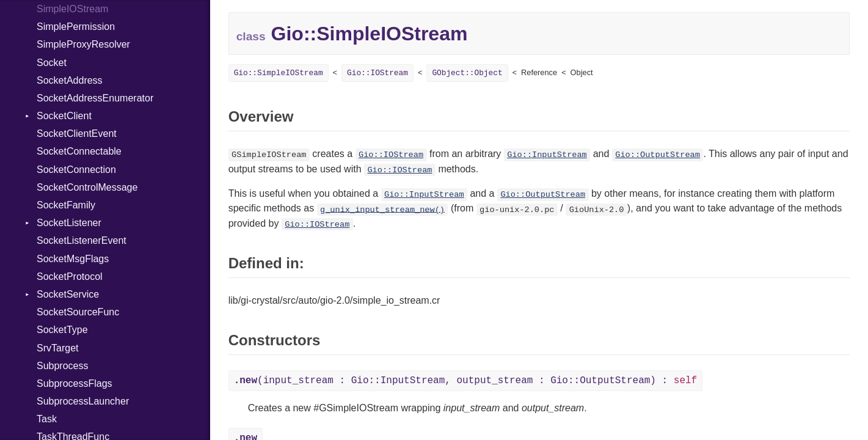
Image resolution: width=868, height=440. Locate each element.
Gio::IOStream (377, 73)
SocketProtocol (70, 277)
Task (47, 419)
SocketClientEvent (77, 134)
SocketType (62, 330)
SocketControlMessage (87, 187)
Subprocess (63, 366)
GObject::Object (467, 73)
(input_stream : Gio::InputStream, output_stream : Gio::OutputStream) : (466, 381)
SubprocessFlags (75, 383)
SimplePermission (76, 27)
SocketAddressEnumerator (95, 98)
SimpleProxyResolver (83, 44)
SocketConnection (76, 170)
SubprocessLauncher (83, 401)
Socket (52, 63)
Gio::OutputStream (658, 155)
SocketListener (69, 223)
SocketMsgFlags (73, 259)
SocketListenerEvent (82, 240)
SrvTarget (57, 348)
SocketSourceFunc (78, 312)
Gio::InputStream (547, 155)
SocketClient (64, 116)
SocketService (68, 294)
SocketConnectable (79, 151)
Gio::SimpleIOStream (279, 73)
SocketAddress (70, 80)
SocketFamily (66, 205)
